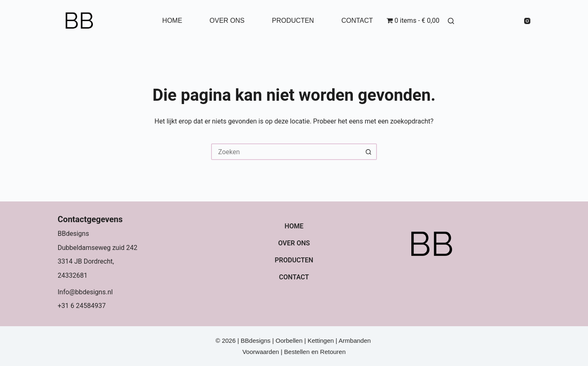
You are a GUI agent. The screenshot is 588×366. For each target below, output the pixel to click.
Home (172, 21)
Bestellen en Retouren (315, 352)
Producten (293, 21)
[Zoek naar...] (286, 152)
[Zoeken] (451, 21)
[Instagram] (527, 21)
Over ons (227, 21)
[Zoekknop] (369, 152)
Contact (357, 21)
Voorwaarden (261, 352)
